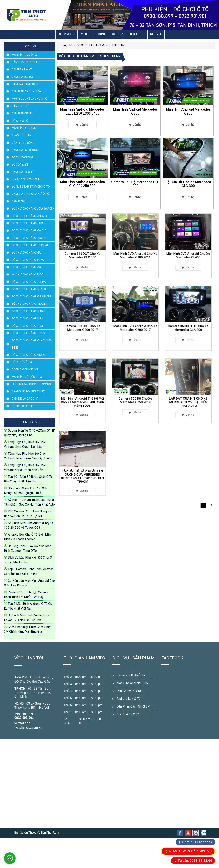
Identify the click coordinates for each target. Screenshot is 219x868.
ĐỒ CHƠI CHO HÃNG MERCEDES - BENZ (32, 344)
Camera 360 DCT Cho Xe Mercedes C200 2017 (83, 322)
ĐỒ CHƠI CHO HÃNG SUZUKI (29, 289)
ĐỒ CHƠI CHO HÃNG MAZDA (29, 230)
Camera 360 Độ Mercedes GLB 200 (135, 184)
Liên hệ (156, 34)
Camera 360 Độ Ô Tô (131, 675)
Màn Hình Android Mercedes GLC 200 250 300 (82, 184)
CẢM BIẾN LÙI (20, 201)
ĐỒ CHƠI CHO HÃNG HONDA (29, 282)
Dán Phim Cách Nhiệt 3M (133, 707)
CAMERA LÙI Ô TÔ (23, 172)
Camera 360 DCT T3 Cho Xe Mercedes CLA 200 (188, 322)
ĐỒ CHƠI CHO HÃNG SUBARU (30, 311)
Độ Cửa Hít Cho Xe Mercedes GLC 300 (188, 184)
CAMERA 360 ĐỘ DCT (25, 150)
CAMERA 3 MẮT (22, 70)
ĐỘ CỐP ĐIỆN (20, 165)
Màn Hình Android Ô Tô (132, 683)
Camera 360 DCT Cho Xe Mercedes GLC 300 (83, 250)
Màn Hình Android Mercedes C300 (135, 111)
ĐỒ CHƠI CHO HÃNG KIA (26, 253)
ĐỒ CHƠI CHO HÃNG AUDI (27, 326)
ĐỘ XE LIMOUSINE (23, 157)
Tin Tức (118, 34)
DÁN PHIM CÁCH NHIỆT (26, 62)
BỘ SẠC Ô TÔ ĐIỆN (23, 406)
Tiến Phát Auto (25, 677)
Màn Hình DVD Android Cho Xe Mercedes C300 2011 (135, 250)
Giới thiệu (137, 34)
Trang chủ (67, 34)
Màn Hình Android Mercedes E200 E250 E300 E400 (82, 111)
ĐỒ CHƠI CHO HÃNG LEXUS (28, 333)
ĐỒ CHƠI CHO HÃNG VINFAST (30, 216)
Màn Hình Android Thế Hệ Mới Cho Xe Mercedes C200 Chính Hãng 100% (82, 395)
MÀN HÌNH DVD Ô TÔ (24, 55)
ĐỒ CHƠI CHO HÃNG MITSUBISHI (32, 296)
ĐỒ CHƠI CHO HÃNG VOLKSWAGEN (33, 209)
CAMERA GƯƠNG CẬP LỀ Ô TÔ (30, 194)
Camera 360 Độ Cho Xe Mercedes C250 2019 (135, 395)
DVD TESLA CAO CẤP (25, 399)
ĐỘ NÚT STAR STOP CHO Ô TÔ (31, 187)
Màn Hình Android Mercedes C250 (188, 111)
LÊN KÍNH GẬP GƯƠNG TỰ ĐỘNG (31, 384)
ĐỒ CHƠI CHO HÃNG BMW (27, 318)
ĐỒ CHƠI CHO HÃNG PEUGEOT (30, 304)
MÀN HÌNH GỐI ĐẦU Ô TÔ (27, 377)
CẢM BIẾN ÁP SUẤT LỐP (27, 91)
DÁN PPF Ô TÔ (21, 106)
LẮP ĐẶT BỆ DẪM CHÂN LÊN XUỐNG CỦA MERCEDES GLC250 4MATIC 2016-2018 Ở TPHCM (83, 469)
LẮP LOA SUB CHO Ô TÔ (27, 179)
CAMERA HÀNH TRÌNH (25, 84)
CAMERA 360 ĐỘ (22, 77)
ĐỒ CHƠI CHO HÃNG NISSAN (29, 355)
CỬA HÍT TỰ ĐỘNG (23, 143)
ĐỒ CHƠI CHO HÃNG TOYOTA (30, 260)
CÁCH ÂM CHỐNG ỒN (25, 369)
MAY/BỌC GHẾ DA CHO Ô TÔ (29, 99)
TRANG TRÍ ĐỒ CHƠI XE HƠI (29, 391)
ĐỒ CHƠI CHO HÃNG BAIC (27, 223)
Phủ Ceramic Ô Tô (129, 691)
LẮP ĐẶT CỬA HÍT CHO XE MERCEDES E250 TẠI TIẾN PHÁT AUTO (188, 395)
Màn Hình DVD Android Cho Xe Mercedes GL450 (188, 250)
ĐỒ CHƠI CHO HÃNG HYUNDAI (30, 245)
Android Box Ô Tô (128, 699)
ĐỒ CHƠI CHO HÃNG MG (26, 267)
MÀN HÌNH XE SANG (24, 128)
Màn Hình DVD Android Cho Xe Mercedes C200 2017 (135, 322)
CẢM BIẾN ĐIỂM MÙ (24, 113)
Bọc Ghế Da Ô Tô (128, 714)
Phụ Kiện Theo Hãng (93, 34)
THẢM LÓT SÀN (21, 135)
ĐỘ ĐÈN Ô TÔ (20, 121)
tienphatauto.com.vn (28, 728)
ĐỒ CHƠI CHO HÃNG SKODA (29, 238)
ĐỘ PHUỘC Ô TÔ (22, 362)
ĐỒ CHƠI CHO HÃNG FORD (28, 275)
